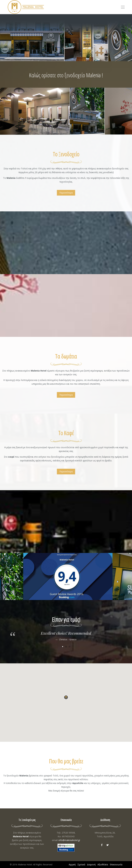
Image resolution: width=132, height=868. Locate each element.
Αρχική (72, 864)
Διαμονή (91, 864)
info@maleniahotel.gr (69, 840)
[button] (66, 699)
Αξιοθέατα (103, 864)
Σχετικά (81, 864)
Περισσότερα (66, 193)
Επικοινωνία (116, 864)
